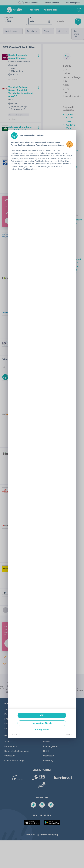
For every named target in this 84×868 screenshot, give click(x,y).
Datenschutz (16, 734)
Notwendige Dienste (42, 723)
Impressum (69, 734)
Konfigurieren (42, 729)
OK (42, 715)
